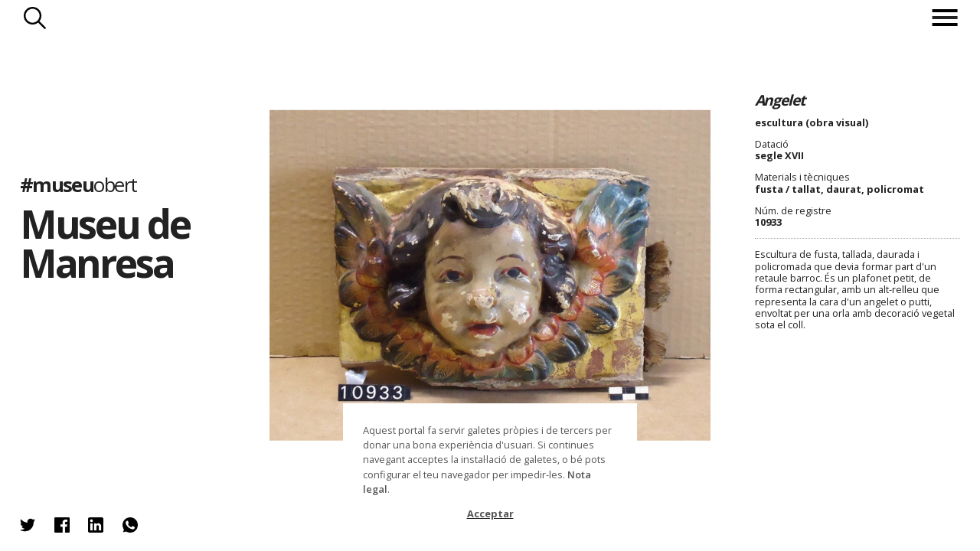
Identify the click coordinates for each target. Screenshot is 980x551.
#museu (78, 184)
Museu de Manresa (105, 243)
